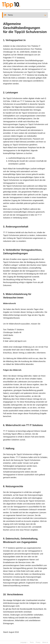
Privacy (38, 642)
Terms (32, 642)
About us (45, 642)
